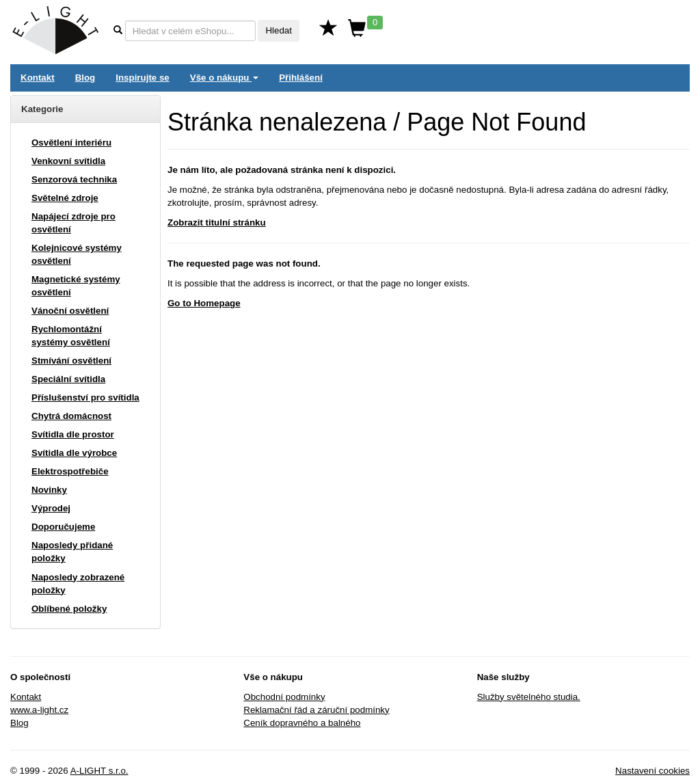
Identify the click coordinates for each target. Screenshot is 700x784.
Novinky (49, 490)
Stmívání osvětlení (71, 361)
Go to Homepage (204, 303)
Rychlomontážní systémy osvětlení (71, 336)
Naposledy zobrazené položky (78, 584)
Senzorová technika (74, 179)
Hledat (279, 30)
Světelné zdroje (65, 198)
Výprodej (51, 508)
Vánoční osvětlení (70, 311)
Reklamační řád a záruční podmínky (316, 710)
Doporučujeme (63, 527)
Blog (85, 78)
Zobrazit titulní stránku (217, 222)
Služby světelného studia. (529, 697)
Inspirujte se (143, 78)
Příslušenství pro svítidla (85, 397)
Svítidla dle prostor (73, 434)
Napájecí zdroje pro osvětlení (73, 223)
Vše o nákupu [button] (224, 78)
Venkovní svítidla (68, 161)
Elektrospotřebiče (70, 471)
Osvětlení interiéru (71, 143)
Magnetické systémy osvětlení (76, 286)
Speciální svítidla (68, 379)
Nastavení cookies (652, 771)
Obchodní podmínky (284, 697)
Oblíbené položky (69, 609)
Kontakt (38, 78)
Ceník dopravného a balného (302, 723)
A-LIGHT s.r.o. (99, 771)
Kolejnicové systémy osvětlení (77, 254)
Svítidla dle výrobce (74, 453)
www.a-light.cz (39, 710)
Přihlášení (301, 78)
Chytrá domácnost (71, 416)
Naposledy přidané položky (72, 552)
